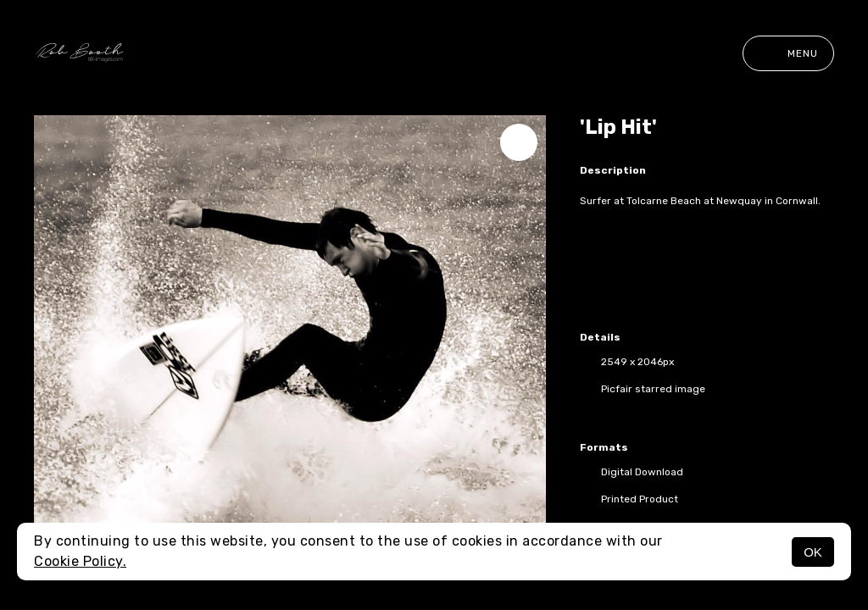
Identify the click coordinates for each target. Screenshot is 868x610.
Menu (788, 53)
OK (813, 552)
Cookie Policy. (80, 561)
